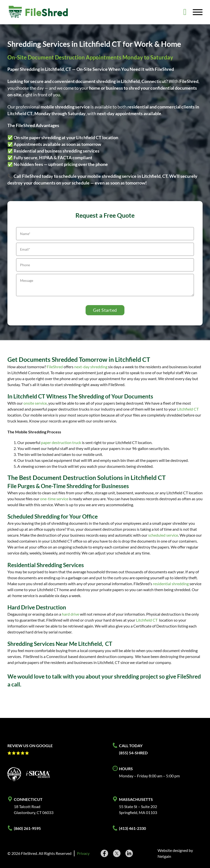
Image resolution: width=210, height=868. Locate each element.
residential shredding (171, 584)
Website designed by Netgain (175, 853)
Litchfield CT (188, 409)
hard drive (70, 614)
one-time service (54, 499)
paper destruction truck (61, 442)
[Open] (198, 12)
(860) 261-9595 (27, 828)
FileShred (55, 367)
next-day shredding (91, 367)
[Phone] (105, 265)
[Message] (105, 285)
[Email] (105, 249)
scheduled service (163, 535)
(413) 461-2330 (132, 828)
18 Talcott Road (27, 806)
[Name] (105, 234)
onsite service (35, 403)
